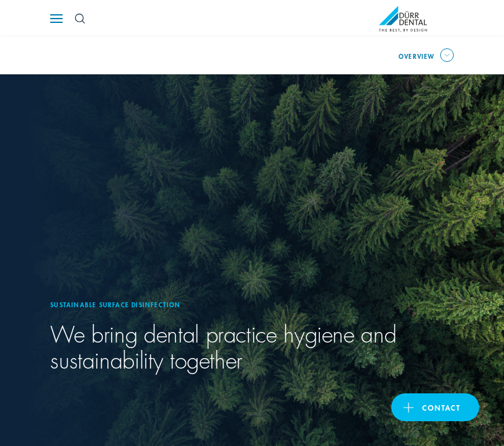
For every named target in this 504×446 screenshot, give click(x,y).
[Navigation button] (56, 19)
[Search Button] (80, 19)
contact (441, 407)
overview (417, 56)
